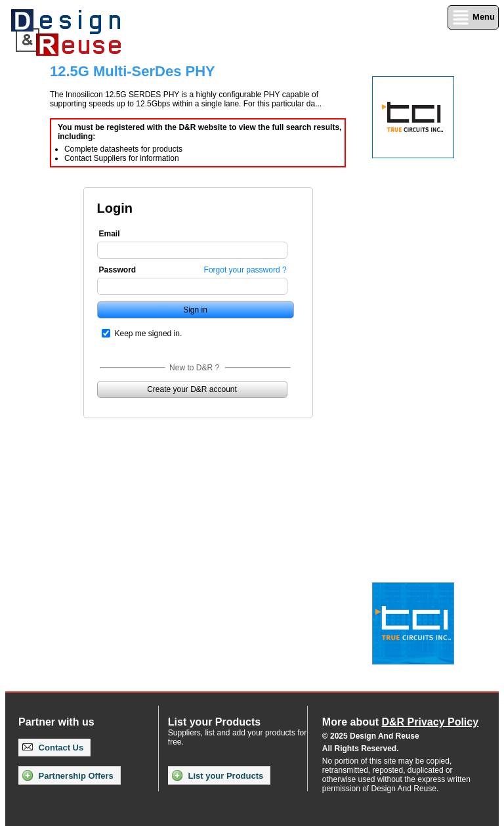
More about (400, 722)
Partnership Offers (68, 775)
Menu (473, 17)
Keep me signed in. (149, 334)
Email (110, 234)
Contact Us (53, 748)
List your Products (218, 775)
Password (118, 270)
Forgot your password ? (245, 270)
